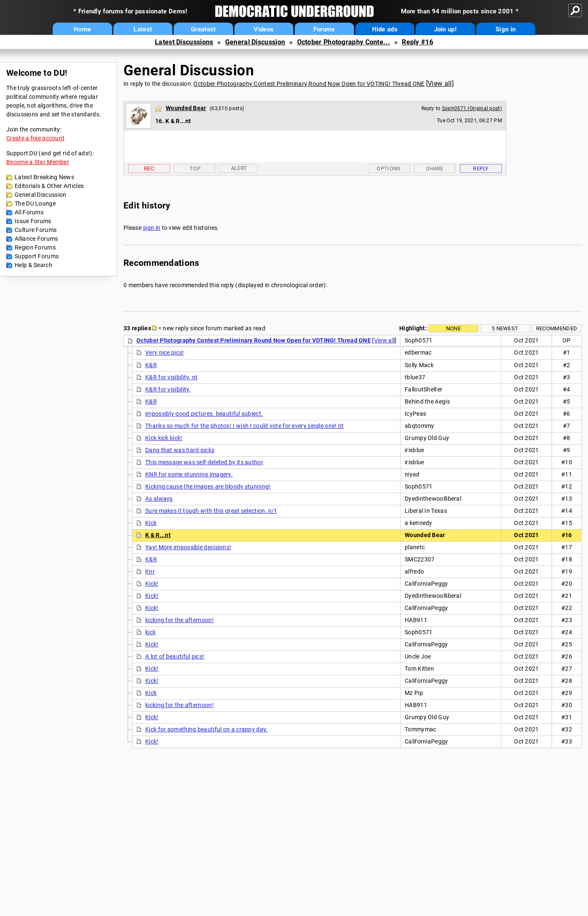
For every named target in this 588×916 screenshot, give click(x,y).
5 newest (505, 328)
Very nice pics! (165, 353)
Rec (149, 169)
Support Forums (37, 256)
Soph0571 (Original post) (472, 108)
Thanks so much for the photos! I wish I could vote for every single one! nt (245, 426)
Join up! (445, 29)
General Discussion (255, 42)
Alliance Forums (36, 239)
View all (440, 84)
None (453, 328)
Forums (324, 29)
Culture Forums (36, 230)
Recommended (557, 328)
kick (150, 632)
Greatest (203, 29)
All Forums (29, 212)
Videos (264, 29)
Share (435, 169)
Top (195, 169)
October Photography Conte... (344, 42)
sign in (151, 228)
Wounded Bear (186, 108)
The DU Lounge (35, 203)
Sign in (506, 29)
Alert (239, 168)
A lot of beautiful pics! (175, 656)
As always (159, 499)
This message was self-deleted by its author (204, 462)
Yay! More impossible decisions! (188, 547)
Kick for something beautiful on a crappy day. (207, 729)
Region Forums (35, 247)
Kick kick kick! (164, 438)
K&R (151, 365)
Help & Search (33, 265)
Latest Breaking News (44, 177)
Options (389, 169)
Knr (150, 571)
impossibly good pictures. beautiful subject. (204, 414)
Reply (481, 169)
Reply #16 (417, 42)
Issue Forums (33, 221)
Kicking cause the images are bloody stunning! (208, 486)
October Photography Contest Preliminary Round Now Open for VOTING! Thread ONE (309, 84)
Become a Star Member (38, 162)
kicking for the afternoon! (180, 620)
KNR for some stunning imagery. (189, 474)
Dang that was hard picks (180, 450)
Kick (151, 523)
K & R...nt (158, 535)
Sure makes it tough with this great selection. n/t (211, 511)
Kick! (152, 584)
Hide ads (385, 29)
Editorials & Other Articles (49, 186)
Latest (143, 29)
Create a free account (35, 138)
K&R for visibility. (168, 389)
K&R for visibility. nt (172, 377)
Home (82, 29)
